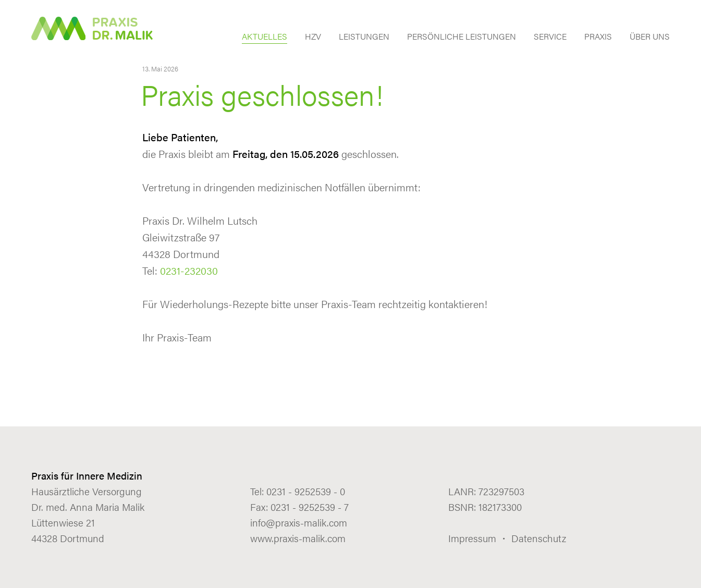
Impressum (472, 538)
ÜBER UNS (650, 37)
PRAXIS (598, 37)
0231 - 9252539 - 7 (310, 507)
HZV (313, 37)
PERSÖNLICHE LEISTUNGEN (462, 37)
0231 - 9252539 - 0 (306, 491)
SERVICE (550, 37)
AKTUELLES (265, 37)
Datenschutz (539, 538)
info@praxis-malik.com (299, 523)
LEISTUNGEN (364, 37)
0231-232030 (189, 270)
